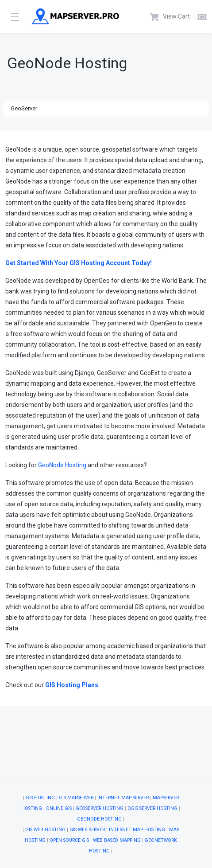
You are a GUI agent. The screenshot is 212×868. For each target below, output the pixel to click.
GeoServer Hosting (100, 808)
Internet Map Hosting (137, 830)
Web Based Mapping (117, 840)
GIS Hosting (40, 798)
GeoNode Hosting (62, 465)
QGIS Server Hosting (152, 808)
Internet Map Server (123, 798)
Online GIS (59, 808)
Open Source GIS (69, 840)
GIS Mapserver (76, 798)
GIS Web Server (87, 830)
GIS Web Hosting (45, 830)
